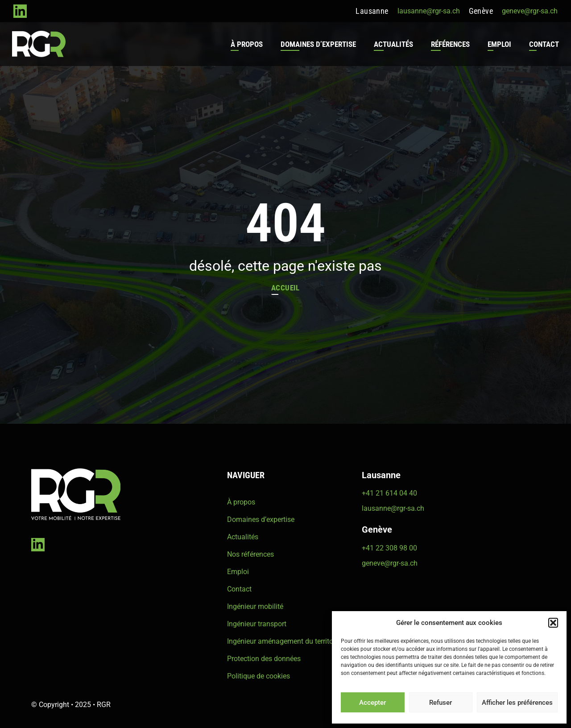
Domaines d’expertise (317, 44)
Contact (543, 44)
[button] (553, 623)
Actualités (392, 44)
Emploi (498, 44)
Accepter (372, 703)
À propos (245, 44)
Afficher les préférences (517, 703)
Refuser (441, 703)
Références (449, 44)
